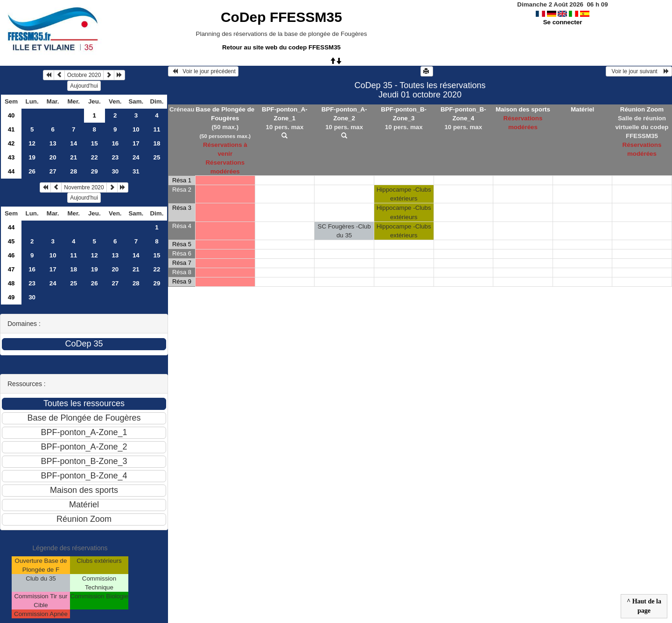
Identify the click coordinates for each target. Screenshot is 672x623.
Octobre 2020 (84, 75)
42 (11, 143)
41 (11, 129)
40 (11, 115)
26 (32, 171)
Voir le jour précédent (203, 71)
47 (11, 269)
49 (11, 297)
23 (115, 157)
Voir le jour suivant (639, 71)
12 (32, 143)
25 (157, 157)
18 (157, 143)
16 (115, 143)
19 (32, 157)
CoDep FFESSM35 (281, 17)
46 (11, 255)
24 (136, 157)
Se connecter (563, 22)
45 (11, 241)
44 (11, 171)
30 (115, 171)
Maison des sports (523, 109)
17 (136, 143)
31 (136, 171)
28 (73, 171)
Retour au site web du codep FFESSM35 (281, 47)
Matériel (582, 109)
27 (53, 171)
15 (94, 143)
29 (94, 171)
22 (94, 157)
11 (157, 129)
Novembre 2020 (84, 187)
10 (136, 129)
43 (11, 157)
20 (53, 157)
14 (73, 143)
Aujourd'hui (84, 86)
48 (11, 283)
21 (73, 157)
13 (53, 143)
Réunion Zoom (642, 109)
